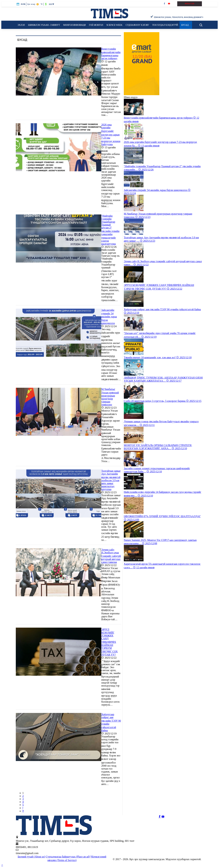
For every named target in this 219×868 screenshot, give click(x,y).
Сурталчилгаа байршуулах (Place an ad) (68, 857)
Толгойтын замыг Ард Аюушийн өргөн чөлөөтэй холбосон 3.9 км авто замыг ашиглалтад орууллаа (111, 480)
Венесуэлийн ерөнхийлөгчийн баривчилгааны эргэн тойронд (111, 54)
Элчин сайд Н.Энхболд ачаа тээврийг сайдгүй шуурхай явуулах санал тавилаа (111, 556)
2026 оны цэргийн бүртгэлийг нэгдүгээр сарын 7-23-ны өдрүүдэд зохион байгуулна (111, 134)
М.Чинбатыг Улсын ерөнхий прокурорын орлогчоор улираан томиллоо (110, 397)
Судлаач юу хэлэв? (137, 25)
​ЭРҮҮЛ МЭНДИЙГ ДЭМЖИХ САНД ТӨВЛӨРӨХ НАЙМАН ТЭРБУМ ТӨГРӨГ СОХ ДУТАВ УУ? (110, 642)
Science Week (114, 25)
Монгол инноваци (74, 25)
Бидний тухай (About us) (31, 857)
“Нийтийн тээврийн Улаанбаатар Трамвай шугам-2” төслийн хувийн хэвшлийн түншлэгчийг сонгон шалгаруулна (110, 230)
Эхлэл (21, 25)
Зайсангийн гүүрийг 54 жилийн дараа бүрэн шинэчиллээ (109, 317)
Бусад (186, 25)
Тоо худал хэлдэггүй (165, 25)
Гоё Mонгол (96, 25)
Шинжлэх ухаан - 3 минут (44, 25)
